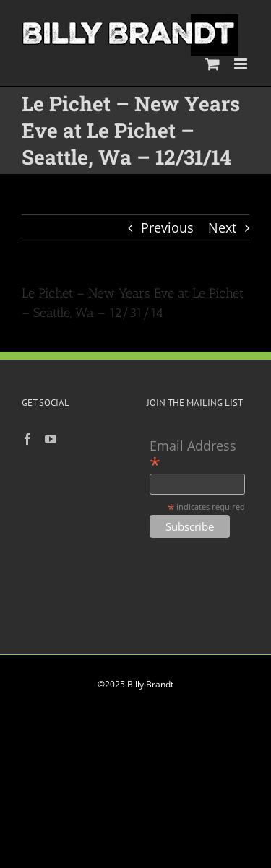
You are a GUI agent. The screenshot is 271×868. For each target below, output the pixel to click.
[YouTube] (51, 439)
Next (222, 227)
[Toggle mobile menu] (242, 64)
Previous (167, 227)
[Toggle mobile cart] (212, 64)
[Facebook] (27, 439)
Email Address (193, 455)
